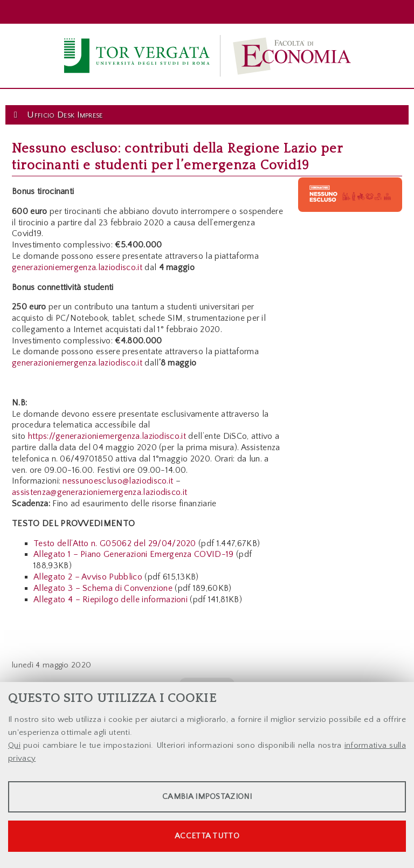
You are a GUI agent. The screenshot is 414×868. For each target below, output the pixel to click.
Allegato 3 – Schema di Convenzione (103, 588)
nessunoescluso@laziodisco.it (118, 481)
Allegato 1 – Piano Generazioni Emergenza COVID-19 (134, 554)
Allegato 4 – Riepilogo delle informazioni (111, 600)
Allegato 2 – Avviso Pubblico (88, 577)
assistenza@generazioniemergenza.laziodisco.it (99, 492)
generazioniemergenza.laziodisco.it (77, 267)
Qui (14, 745)
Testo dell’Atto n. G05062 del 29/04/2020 (115, 543)
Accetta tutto (207, 836)
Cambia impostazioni (207, 797)
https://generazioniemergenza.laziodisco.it (107, 436)
